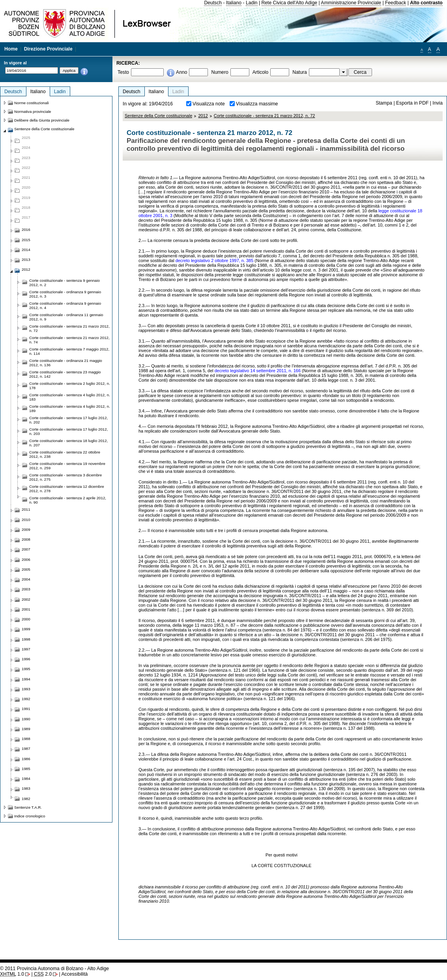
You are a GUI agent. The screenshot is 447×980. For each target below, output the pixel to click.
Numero (220, 72)
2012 (203, 116)
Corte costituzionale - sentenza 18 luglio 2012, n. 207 (68, 443)
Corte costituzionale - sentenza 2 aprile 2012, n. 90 (68, 500)
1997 (26, 649)
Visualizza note (209, 104)
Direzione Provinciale (48, 49)
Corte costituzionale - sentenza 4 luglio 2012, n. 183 (70, 397)
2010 (26, 520)
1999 (26, 629)
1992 (26, 699)
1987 (26, 749)
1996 (26, 659)
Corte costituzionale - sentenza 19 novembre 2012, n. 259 (67, 466)
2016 (26, 230)
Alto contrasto (426, 3)
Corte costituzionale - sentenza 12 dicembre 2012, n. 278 (67, 489)
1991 (26, 709)
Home (11, 49)
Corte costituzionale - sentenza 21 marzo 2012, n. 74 (69, 340)
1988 (26, 739)
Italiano (234, 3)
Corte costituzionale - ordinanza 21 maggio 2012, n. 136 (66, 363)
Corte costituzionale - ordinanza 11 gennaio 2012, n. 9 (66, 317)
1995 (26, 669)
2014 (26, 250)
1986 (26, 759)
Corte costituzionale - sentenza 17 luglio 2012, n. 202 (68, 420)
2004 (26, 579)
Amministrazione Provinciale (351, 3)
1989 (26, 729)
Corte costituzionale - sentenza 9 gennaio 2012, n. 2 (65, 283)
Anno (181, 72)
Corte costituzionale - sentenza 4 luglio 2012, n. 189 (70, 408)
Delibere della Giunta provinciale (42, 120)
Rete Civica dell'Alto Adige (290, 3)
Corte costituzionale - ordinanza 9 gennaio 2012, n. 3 (65, 294)
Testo (123, 72)
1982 (26, 799)
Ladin (252, 3)
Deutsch (213, 3)
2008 (26, 539)
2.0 (43, 974)
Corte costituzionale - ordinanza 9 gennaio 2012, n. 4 (65, 305)
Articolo (261, 72)
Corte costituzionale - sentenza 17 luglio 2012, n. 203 (68, 431)
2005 (26, 569)
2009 (26, 529)
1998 (26, 639)
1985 (26, 769)
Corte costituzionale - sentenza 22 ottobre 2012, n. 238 (65, 454)
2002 (26, 599)
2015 (26, 240)
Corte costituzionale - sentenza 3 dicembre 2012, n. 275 (65, 477)
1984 (26, 779)
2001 (26, 609)
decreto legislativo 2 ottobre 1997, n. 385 (215, 260)
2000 (26, 619)
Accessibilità (74, 974)
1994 (26, 679)
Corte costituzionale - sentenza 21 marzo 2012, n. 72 (265, 116)
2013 (26, 260)
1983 (26, 788)
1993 (26, 689)
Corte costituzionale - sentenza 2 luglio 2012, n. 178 (70, 386)
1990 (26, 719)
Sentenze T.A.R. (28, 807)
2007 (26, 549)
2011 (26, 509)
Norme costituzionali (32, 103)
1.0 (12, 974)
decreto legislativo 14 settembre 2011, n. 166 (258, 371)
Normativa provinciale (33, 111)
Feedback (396, 3)
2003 (26, 589)
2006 (26, 559)
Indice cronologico (30, 816)
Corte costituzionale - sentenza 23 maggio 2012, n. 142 (65, 374)
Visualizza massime (257, 104)
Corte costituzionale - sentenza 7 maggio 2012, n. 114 (69, 351)
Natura (300, 72)
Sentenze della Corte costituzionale (158, 116)
